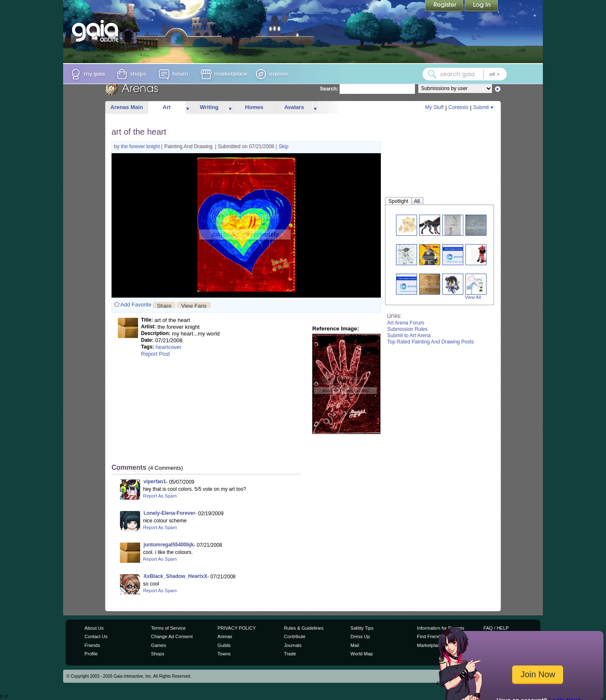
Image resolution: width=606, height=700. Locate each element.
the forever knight (141, 146)
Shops (158, 654)
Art (167, 107)
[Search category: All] (494, 74)
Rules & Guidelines (304, 628)
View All (473, 297)
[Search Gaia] (432, 74)
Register (445, 6)
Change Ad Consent (172, 636)
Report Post (155, 354)
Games (159, 645)
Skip (283, 146)
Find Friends (430, 636)
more (188, 108)
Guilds (224, 645)
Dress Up (360, 636)
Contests (458, 107)
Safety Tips (362, 628)
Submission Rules (407, 329)
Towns (224, 654)
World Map (362, 654)
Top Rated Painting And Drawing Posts (431, 342)
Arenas (225, 636)
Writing (209, 107)
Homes (254, 107)
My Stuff (434, 107)
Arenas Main (126, 107)
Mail (355, 645)
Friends (92, 645)
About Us (94, 628)
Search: (329, 89)
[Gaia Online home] (97, 31)
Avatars (294, 107)
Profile (91, 654)
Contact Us (96, 636)
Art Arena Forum (406, 323)
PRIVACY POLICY (237, 628)
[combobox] (465, 74)
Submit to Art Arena (409, 335)
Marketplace (430, 645)
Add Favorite (136, 305)
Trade (290, 654)
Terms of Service (168, 628)
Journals (293, 645)
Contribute (295, 636)
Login (481, 6)
